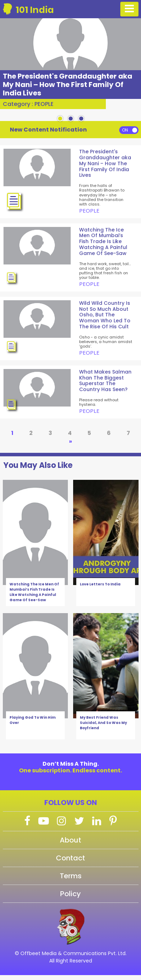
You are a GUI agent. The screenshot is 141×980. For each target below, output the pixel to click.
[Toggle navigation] (129, 9)
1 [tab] (60, 119)
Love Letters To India (100, 584)
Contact (70, 858)
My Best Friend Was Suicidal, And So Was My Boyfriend (103, 723)
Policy (70, 894)
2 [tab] (71, 119)
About (70, 840)
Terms (71, 876)
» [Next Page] (70, 441)
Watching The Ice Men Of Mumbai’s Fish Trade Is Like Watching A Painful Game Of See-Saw (34, 592)
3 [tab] (81, 119)
